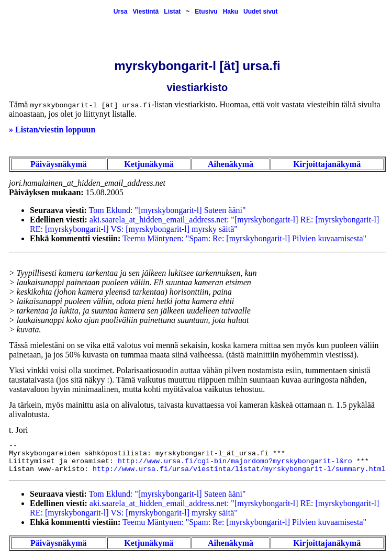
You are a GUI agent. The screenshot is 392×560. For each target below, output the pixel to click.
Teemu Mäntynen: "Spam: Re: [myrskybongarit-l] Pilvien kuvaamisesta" (244, 238)
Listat (172, 12)
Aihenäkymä (231, 164)
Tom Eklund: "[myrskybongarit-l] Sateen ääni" (167, 210)
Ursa (121, 12)
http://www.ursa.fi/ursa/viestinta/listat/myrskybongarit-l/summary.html (239, 469)
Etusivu (206, 12)
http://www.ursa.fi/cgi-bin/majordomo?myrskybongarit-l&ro (235, 461)
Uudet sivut (260, 12)
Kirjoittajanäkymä (327, 164)
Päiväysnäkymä (59, 164)
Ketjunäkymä (149, 164)
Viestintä (145, 12)
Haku (231, 12)
